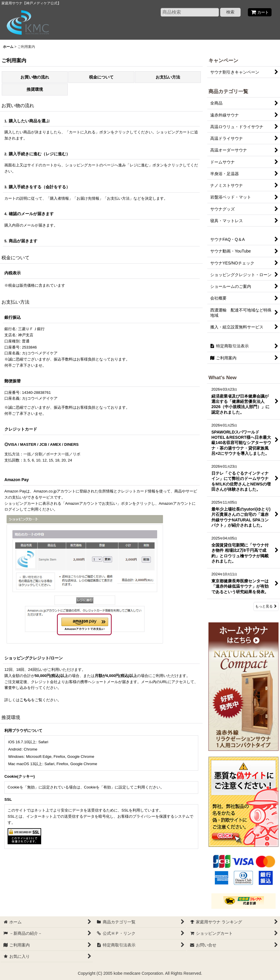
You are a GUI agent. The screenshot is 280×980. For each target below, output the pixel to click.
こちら (25, 700)
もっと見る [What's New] (266, 606)
